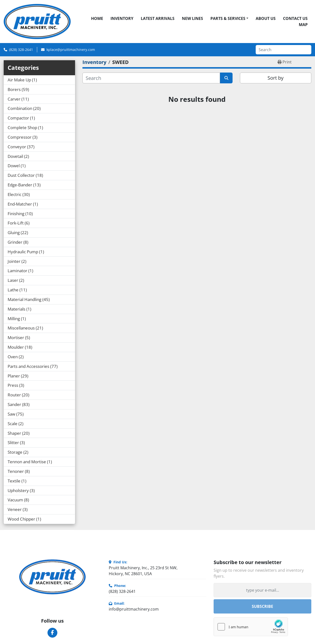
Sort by (276, 78)
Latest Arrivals (158, 18)
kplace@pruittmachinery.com (71, 50)
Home (97, 18)
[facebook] (52, 633)
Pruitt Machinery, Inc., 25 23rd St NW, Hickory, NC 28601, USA (143, 571)
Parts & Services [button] (228, 18)
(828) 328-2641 (21, 50)
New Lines (192, 18)
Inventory (122, 18)
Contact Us (295, 18)
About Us (266, 18)
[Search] (283, 50)
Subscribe (262, 606)
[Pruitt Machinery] (52, 577)
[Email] (262, 590)
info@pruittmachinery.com (134, 609)
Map (303, 25)
